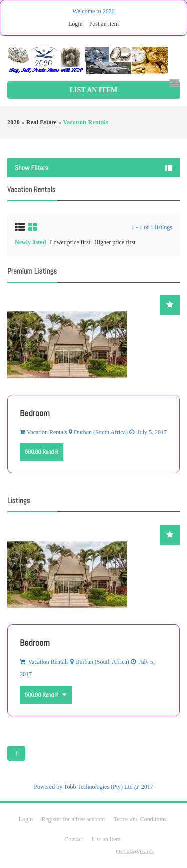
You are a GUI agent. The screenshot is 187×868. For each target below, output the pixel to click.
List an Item (93, 90)
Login (76, 24)
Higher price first (115, 242)
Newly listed (30, 242)
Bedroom (35, 413)
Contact (74, 839)
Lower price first (70, 242)
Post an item (104, 24)
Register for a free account (74, 819)
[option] (93, 384)
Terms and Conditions (140, 819)
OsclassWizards (135, 852)
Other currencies (63, 691)
